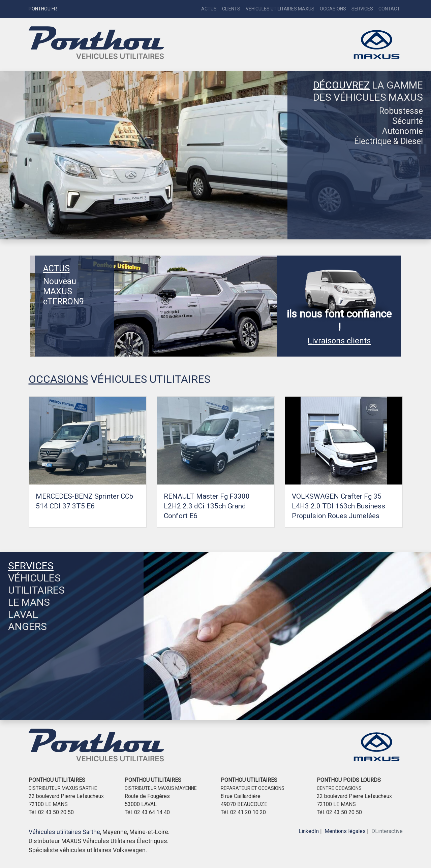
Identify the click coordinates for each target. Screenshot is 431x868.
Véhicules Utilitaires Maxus (280, 9)
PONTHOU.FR (43, 9)
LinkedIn (309, 831)
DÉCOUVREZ (341, 85)
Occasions (333, 9)
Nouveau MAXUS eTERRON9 (64, 291)
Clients (231, 9)
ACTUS (56, 269)
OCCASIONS (58, 379)
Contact (389, 9)
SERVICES (31, 566)
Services (362, 9)
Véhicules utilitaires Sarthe (64, 832)
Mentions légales (345, 831)
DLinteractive (387, 831)
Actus (209, 9)
